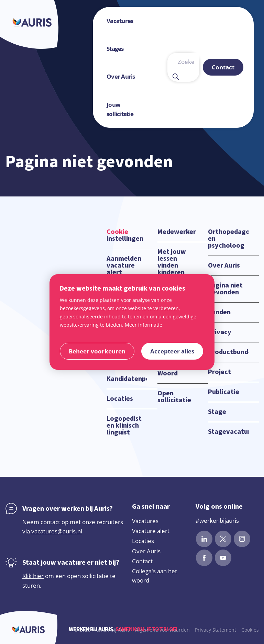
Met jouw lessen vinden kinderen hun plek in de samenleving (177, 272)
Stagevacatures (228, 432)
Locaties (120, 399)
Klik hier (33, 576)
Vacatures (145, 521)
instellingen (125, 235)
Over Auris (224, 265)
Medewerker (177, 232)
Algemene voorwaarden (162, 630)
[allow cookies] (172, 351)
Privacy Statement (216, 630)
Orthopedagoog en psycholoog (228, 239)
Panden (219, 312)
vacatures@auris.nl (57, 531)
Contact (142, 561)
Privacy (220, 332)
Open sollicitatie (174, 397)
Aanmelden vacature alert (124, 265)
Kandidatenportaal (127, 379)
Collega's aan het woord (155, 576)
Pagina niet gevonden (225, 289)
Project (219, 372)
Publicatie (224, 392)
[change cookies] (97, 351)
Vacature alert (151, 531)
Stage (217, 412)
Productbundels (228, 352)
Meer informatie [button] (144, 325)
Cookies (250, 630)
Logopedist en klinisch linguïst (124, 426)
